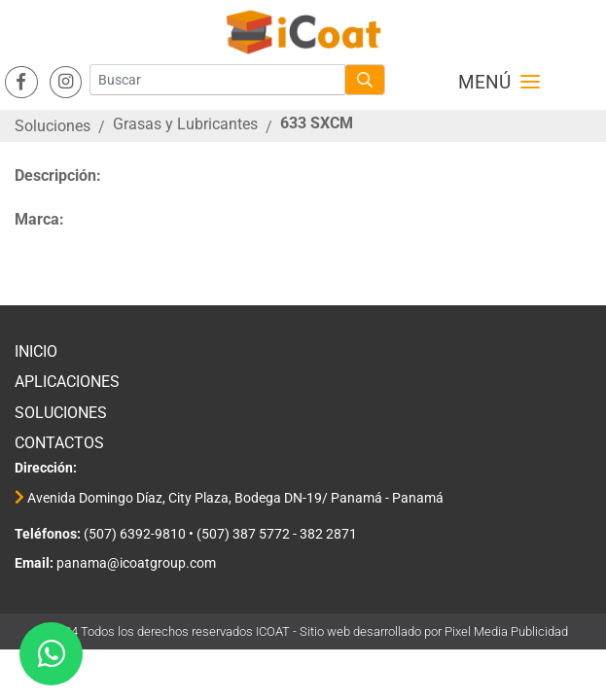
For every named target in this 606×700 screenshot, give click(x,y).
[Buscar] (217, 80)
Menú (499, 83)
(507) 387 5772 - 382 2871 (277, 534)
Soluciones (53, 126)
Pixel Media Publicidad (506, 631)
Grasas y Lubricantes (185, 124)
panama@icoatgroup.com (135, 563)
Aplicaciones (67, 382)
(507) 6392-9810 (133, 534)
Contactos (59, 443)
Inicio (36, 351)
